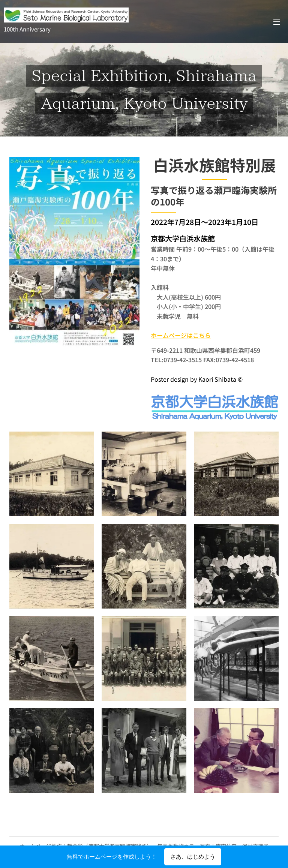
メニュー (277, 22)
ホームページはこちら (181, 335)
